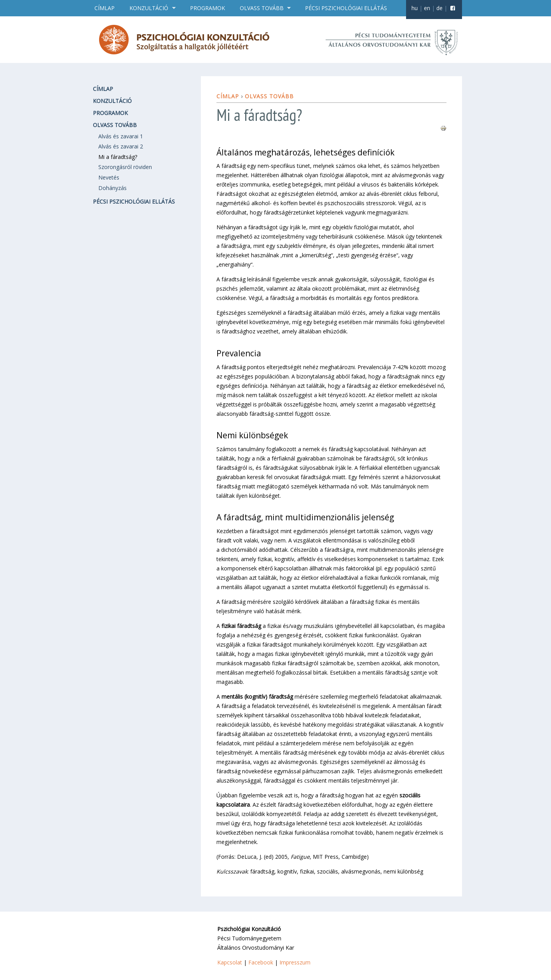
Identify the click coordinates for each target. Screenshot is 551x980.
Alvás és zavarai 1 (121, 136)
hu (415, 8)
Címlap (105, 8)
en (427, 8)
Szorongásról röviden (125, 167)
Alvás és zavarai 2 (121, 146)
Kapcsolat (230, 962)
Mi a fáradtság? (118, 157)
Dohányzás (112, 188)
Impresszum (295, 962)
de (439, 8)
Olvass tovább (263, 8)
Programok (207, 8)
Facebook (261, 962)
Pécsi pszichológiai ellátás (346, 8)
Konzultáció (150, 8)
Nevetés (109, 177)
